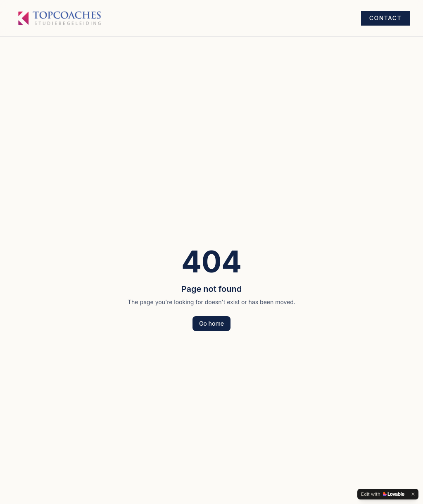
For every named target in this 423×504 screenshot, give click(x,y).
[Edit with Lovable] (383, 494)
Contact (385, 18)
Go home (211, 323)
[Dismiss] (413, 494)
